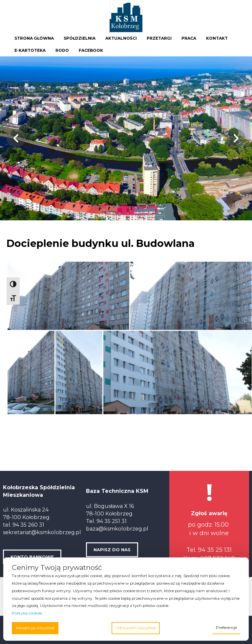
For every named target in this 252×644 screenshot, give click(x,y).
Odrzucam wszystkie (136, 628)
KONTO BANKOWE (32, 557)
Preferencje (226, 627)
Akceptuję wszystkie (35, 628)
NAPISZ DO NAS (112, 550)
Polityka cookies (27, 613)
